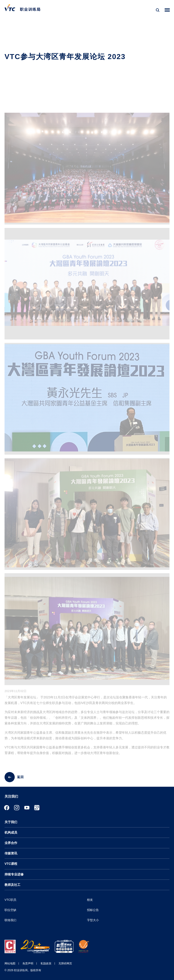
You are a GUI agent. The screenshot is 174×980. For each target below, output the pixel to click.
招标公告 (93, 910)
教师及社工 (12, 885)
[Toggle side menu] (167, 10)
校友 (90, 900)
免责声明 (28, 963)
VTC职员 (10, 900)
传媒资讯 (11, 853)
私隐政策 (46, 963)
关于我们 (11, 822)
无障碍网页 (65, 963)
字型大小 (93, 920)
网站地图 (10, 963)
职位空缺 (10, 910)
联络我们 (10, 920)
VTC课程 (11, 864)
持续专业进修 (14, 874)
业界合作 (11, 843)
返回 (20, 777)
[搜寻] (158, 10)
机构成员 (11, 832)
